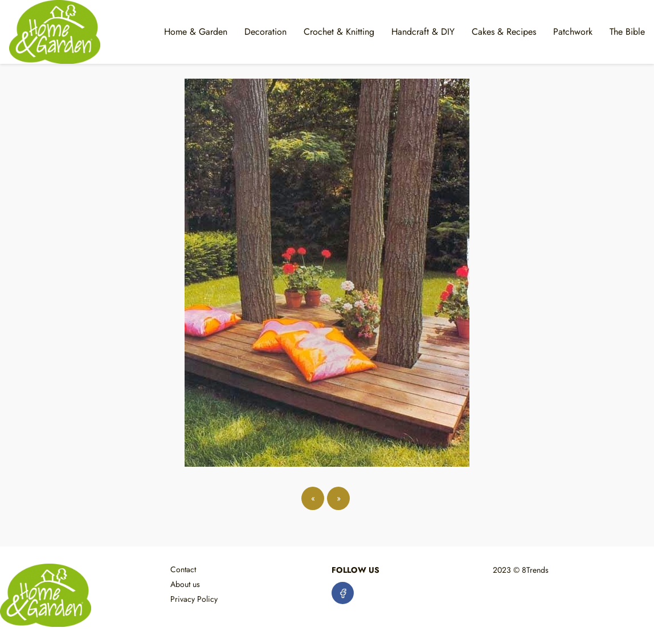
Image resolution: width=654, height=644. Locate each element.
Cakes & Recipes (504, 32)
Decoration (265, 32)
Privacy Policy (194, 599)
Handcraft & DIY (423, 32)
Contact (183, 569)
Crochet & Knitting (339, 32)
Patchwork (573, 32)
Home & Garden (196, 32)
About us (185, 584)
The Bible (627, 32)
